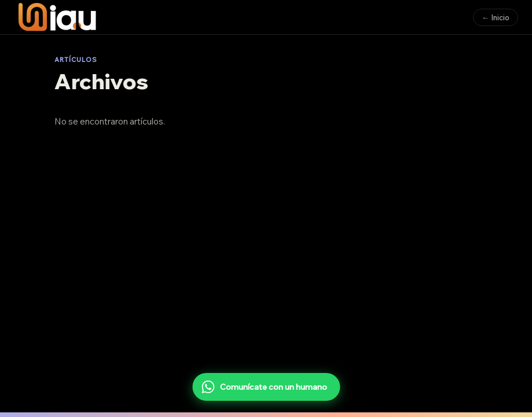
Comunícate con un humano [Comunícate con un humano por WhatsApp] (264, 387)
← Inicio (496, 17)
